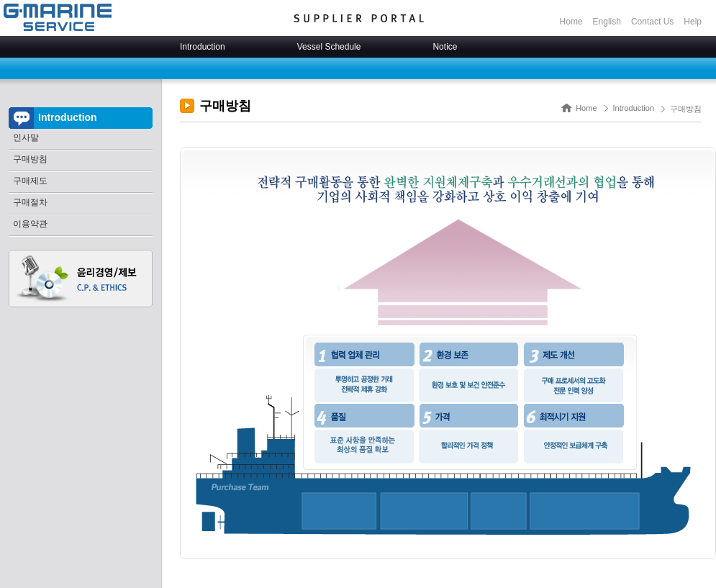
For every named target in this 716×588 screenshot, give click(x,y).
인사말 (26, 137)
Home (571, 22)
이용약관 (30, 224)
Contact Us (652, 22)
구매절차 (30, 202)
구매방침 (30, 159)
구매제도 (30, 181)
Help (693, 22)
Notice (445, 47)
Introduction (203, 47)
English (607, 22)
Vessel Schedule (329, 47)
